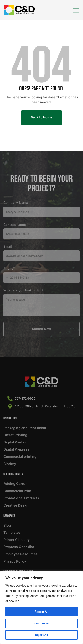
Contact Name (15, 225)
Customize (41, 623)
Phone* (9, 269)
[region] (41, 607)
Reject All (41, 635)
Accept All (42, 612)
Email (8, 247)
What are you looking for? (23, 290)
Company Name (16, 203)
